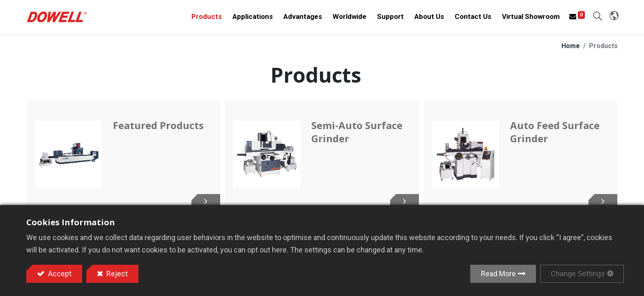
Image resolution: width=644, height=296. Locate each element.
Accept (59, 274)
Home (571, 51)
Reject (116, 274)
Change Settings (578, 274)
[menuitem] (349, 20)
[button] (597, 19)
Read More (498, 274)
